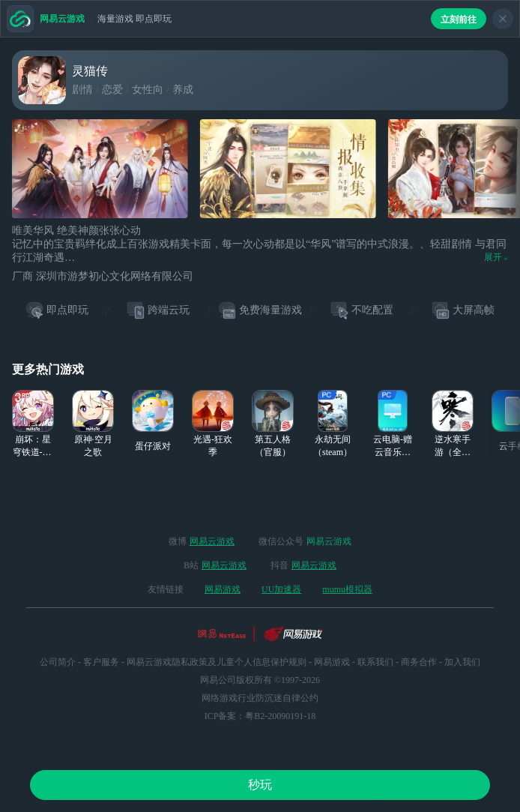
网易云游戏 (212, 541)
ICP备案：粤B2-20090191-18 (260, 716)
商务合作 (419, 662)
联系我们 (375, 662)
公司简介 (58, 662)
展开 (496, 257)
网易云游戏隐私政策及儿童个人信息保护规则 (217, 662)
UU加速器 (281, 589)
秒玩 (260, 785)
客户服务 (101, 662)
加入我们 (462, 662)
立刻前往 (459, 19)
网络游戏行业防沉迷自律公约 (260, 698)
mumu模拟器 (347, 589)
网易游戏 (223, 589)
